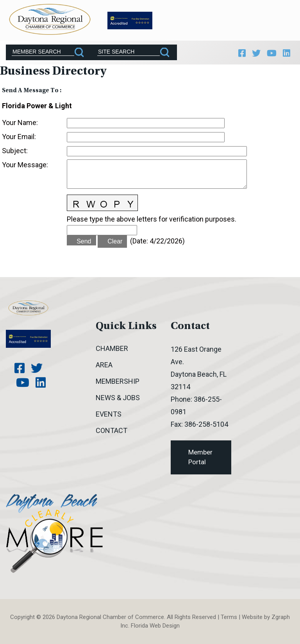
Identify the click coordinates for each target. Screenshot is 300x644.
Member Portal (200, 457)
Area (104, 365)
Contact (112, 430)
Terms (229, 617)
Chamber (112, 348)
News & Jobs (118, 398)
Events (109, 414)
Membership (118, 381)
